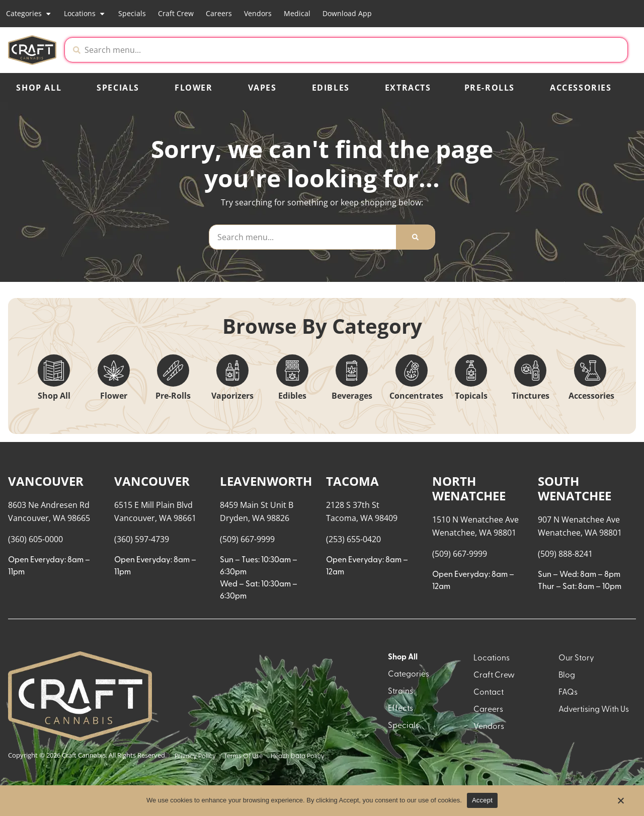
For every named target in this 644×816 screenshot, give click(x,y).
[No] (620, 803)
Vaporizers (232, 396)
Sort (589, 458)
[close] (425, 24)
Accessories (581, 88)
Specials (132, 13)
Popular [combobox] (597, 468)
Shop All (39, 88)
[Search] (415, 237)
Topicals (471, 396)
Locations (85, 14)
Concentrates (416, 396)
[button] (544, 50)
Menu (518, 458)
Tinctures (531, 396)
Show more (36, 739)
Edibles (331, 88)
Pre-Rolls (490, 88)
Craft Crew (176, 13)
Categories (29, 14)
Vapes (262, 88)
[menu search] (71, 476)
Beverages (352, 396)
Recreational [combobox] (533, 468)
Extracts (408, 88)
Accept (482, 800)
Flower (194, 88)
